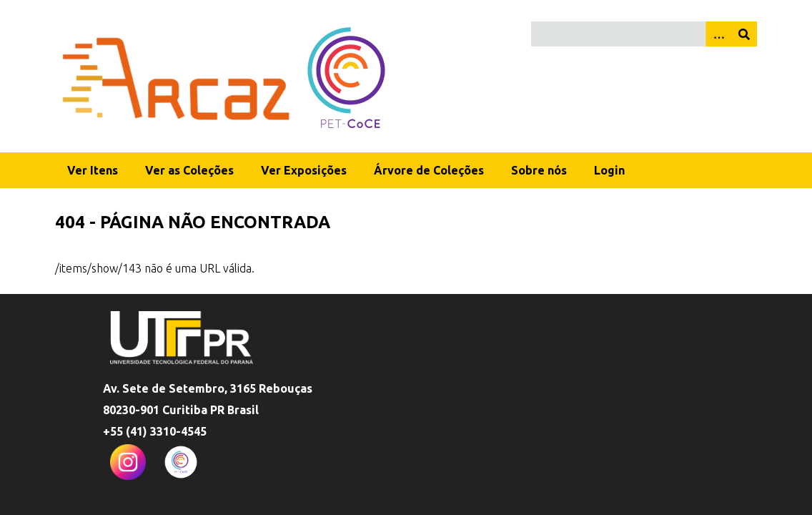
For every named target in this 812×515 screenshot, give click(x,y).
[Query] (644, 34)
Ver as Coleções (189, 170)
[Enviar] (744, 34)
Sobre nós (539, 170)
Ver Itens (93, 170)
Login (609, 170)
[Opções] (718, 34)
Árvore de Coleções (429, 170)
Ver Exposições (304, 170)
